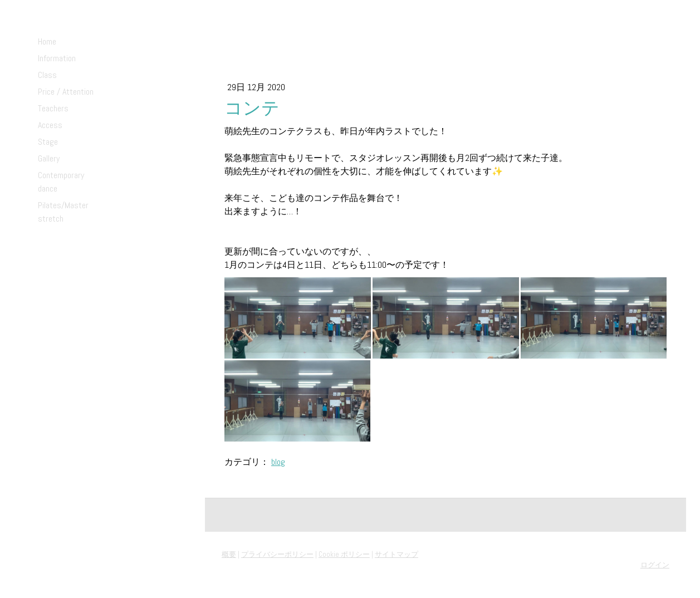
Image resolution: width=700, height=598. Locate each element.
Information (57, 58)
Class (47, 75)
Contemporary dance (61, 182)
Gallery (49, 158)
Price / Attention (66, 92)
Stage (48, 142)
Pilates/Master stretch (63, 212)
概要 (229, 554)
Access (50, 125)
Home (47, 41)
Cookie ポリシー (344, 554)
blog (278, 462)
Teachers (53, 108)
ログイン (655, 565)
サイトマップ (396, 554)
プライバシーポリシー (277, 554)
